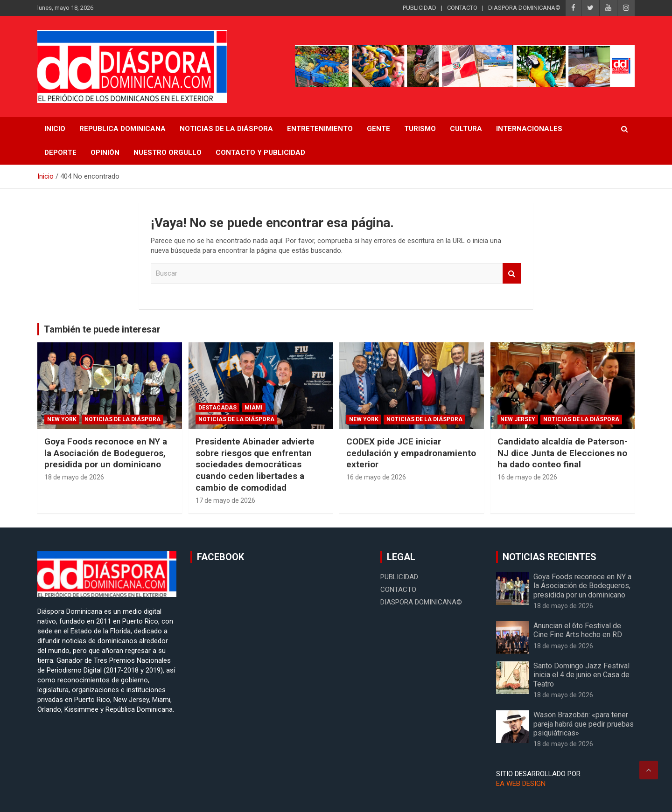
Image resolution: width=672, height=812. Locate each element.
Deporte (60, 153)
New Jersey (518, 419)
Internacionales (529, 129)
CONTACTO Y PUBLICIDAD (260, 153)
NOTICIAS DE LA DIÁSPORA (226, 129)
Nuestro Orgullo (168, 153)
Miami (254, 408)
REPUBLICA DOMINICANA (122, 129)
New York (62, 419)
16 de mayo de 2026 (376, 477)
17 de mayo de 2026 (225, 500)
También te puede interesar (102, 329)
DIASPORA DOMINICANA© (524, 8)
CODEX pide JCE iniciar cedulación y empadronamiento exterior (411, 453)
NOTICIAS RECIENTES (549, 557)
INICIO (55, 129)
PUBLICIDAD (420, 8)
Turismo (420, 129)
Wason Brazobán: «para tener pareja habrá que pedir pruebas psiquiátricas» (584, 724)
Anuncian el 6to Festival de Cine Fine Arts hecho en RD (578, 630)
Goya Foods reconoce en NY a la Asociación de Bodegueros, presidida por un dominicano (106, 453)
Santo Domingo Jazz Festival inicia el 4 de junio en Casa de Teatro (581, 675)
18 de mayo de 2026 (74, 477)
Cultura (466, 129)
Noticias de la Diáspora (122, 419)
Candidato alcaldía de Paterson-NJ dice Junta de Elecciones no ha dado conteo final (563, 453)
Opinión (105, 153)
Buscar (512, 274)
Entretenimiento (320, 129)
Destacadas (217, 408)
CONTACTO (462, 8)
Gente (378, 129)
